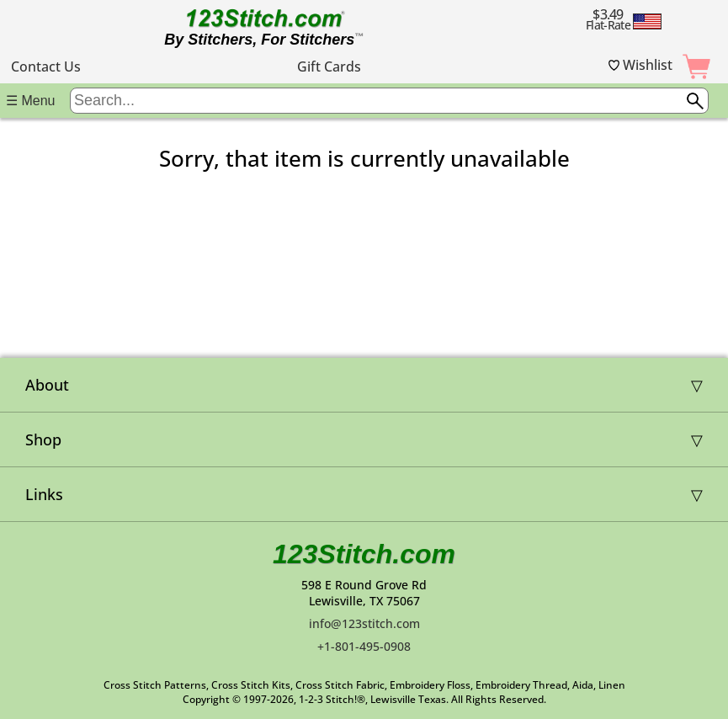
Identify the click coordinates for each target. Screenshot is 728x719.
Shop (43, 439)
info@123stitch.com (364, 623)
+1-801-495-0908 (364, 646)
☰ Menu (30, 101)
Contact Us (46, 67)
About (47, 385)
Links (44, 494)
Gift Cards (329, 67)
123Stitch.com (364, 554)
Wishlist (640, 65)
